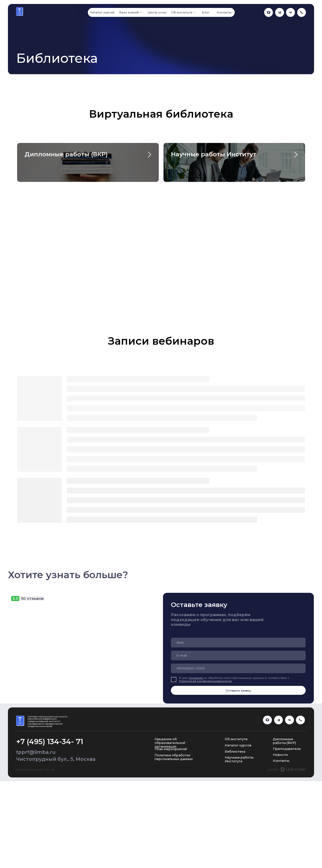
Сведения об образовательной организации (170, 810)
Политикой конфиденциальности (205, 748)
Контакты (281, 828)
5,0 (16, 666)
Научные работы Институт (214, 154)
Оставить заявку (238, 757)
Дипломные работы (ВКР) (66, 154)
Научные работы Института (239, 826)
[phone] (238, 735)
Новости (280, 822)
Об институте (236, 806)
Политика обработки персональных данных (174, 824)
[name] (238, 710)
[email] (238, 722)
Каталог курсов (238, 812)
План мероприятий (171, 816)
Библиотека (235, 818)
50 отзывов (32, 666)
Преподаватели (287, 816)
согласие (196, 745)
